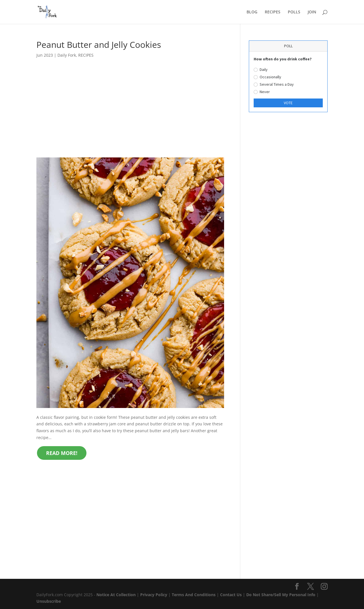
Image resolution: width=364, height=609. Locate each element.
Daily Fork (67, 55)
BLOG (252, 12)
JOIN (312, 12)
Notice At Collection (117, 595)
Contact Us (231, 595)
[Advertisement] (130, 115)
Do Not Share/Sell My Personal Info (281, 595)
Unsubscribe (49, 601)
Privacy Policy (154, 595)
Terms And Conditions (194, 595)
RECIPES (273, 12)
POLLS (294, 12)
